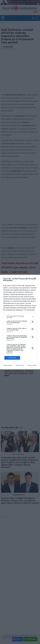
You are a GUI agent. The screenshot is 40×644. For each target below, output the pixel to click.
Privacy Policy (32, 365)
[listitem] (20, 317)
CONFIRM (12, 358)
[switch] (32, 322)
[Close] (36, 279)
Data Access (20, 365)
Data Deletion (8, 365)
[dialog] (20, 322)
